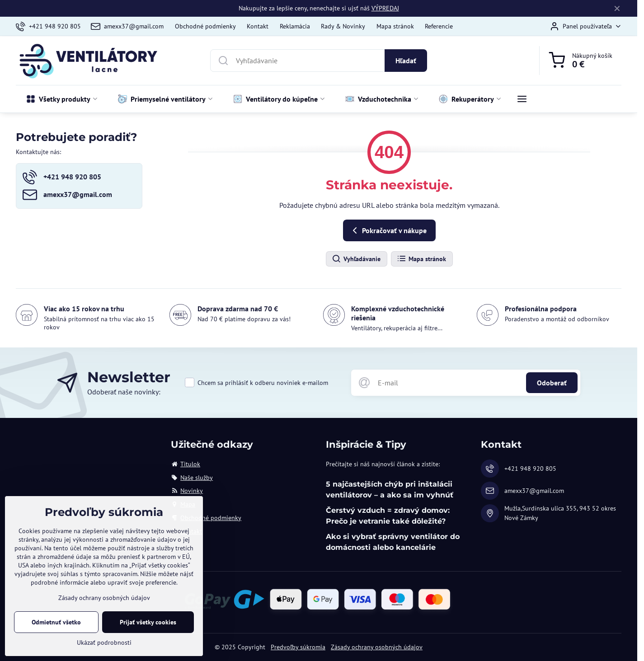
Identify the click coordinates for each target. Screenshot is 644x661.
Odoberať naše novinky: (124, 392)
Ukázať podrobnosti (104, 650)
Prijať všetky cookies (148, 630)
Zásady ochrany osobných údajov (377, 647)
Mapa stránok (421, 259)
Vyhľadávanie (356, 259)
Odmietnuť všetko (56, 630)
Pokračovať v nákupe (388, 230)
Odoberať (552, 383)
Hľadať (406, 61)
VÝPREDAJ (385, 8)
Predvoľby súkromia (298, 647)
